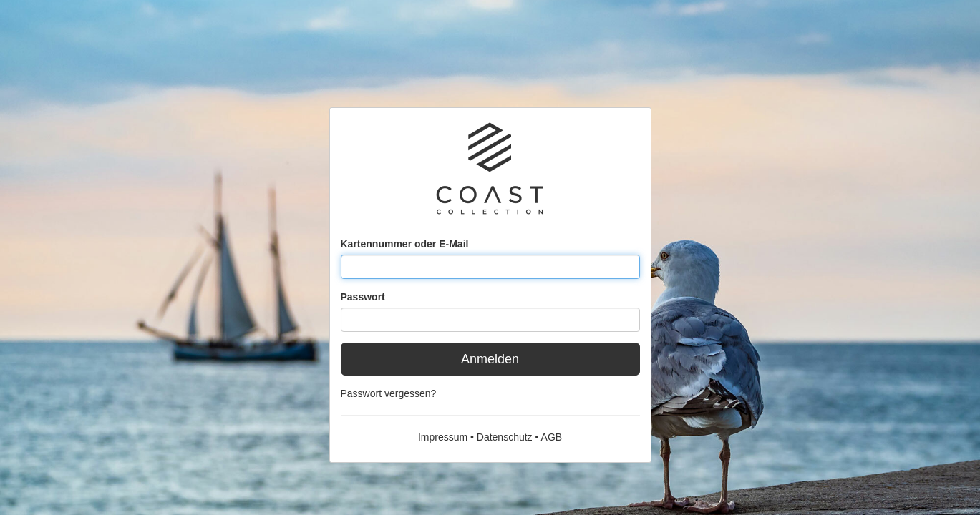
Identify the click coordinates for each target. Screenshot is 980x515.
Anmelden (490, 359)
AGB (552, 437)
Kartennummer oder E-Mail (405, 244)
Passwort (363, 297)
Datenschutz (505, 437)
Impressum (443, 437)
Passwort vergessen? (389, 393)
